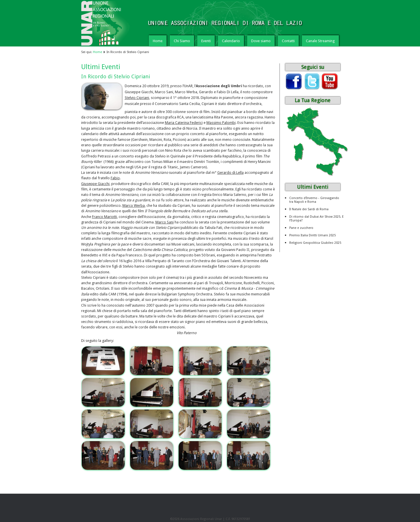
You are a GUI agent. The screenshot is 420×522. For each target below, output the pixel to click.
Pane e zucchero (301, 228)
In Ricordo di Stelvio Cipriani (116, 76)
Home (158, 41)
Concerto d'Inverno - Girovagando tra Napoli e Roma (314, 200)
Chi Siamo (182, 41)
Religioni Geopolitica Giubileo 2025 (315, 243)
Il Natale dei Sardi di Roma (309, 209)
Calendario (231, 41)
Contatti (288, 41)
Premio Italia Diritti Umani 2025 (312, 235)
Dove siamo (261, 41)
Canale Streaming (320, 41)
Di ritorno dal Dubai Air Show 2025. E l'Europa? (317, 219)
